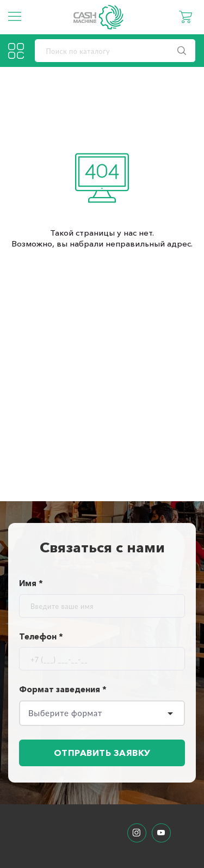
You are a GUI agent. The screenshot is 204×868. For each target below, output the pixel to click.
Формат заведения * (63, 689)
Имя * (31, 583)
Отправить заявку (102, 753)
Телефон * (41, 636)
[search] (115, 51)
